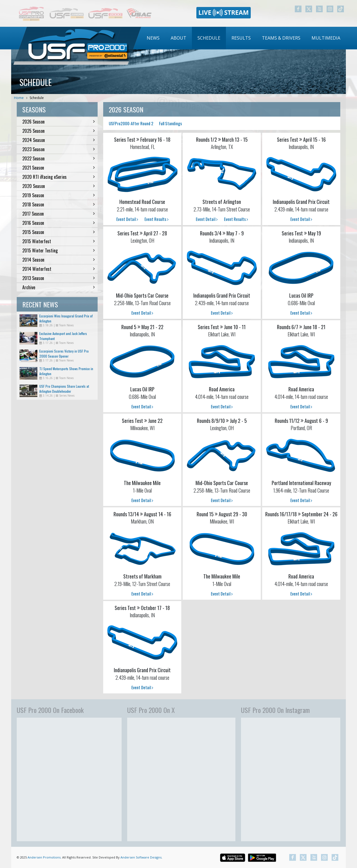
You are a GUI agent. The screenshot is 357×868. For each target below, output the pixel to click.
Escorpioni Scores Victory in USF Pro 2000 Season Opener (64, 354)
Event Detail (127, 219)
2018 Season (59, 204)
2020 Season (59, 186)
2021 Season (59, 168)
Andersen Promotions (44, 857)
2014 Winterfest (59, 269)
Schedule (209, 38)
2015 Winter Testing (59, 250)
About (178, 38)
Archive (59, 287)
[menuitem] (153, 38)
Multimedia (326, 38)
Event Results (156, 219)
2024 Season (59, 140)
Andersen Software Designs (141, 857)
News (153, 38)
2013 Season (59, 278)
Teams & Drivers (281, 38)
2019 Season (59, 195)
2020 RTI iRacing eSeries (59, 177)
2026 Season (59, 122)
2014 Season (59, 260)
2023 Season (59, 149)
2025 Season (59, 131)
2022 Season (59, 158)
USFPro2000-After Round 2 (131, 123)
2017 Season (59, 214)
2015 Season (59, 232)
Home (19, 98)
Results (241, 38)
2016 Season (59, 223)
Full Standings (170, 123)
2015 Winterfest (59, 241)
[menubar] (243, 38)
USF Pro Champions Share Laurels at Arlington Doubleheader (64, 389)
